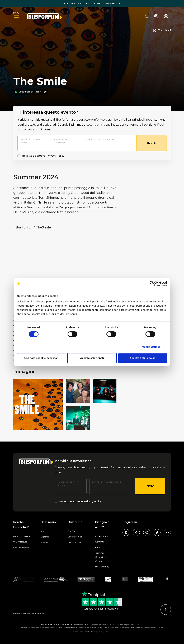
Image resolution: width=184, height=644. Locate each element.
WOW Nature (20, 542)
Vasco (43, 531)
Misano (44, 542)
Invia (150, 486)
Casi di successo (21, 547)
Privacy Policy (56, 156)
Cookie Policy (102, 536)
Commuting (74, 542)
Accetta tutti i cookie (143, 358)
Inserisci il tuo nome (31, 141)
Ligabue (45, 537)
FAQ (98, 547)
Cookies (108, 632)
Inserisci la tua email (100, 139)
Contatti (99, 542)
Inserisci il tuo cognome (63, 141)
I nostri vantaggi (22, 536)
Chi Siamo (73, 531)
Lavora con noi (75, 537)
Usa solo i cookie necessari (42, 358)
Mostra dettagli (151, 347)
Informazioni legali (81, 632)
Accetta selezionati (92, 358)
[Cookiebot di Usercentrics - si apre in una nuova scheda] (152, 283)
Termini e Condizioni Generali (101, 557)
